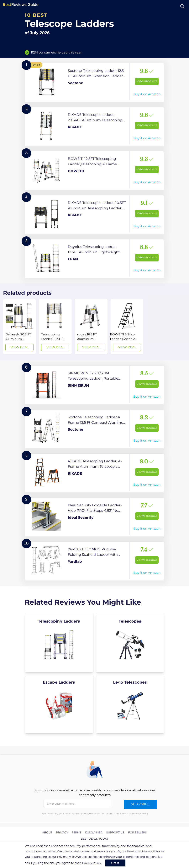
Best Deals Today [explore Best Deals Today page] (94, 839)
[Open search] (182, 6)
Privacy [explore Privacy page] (62, 832)
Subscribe (140, 804)
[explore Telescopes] (130, 643)
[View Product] (94, 83)
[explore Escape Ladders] (59, 704)
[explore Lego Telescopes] (130, 704)
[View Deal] (19, 327)
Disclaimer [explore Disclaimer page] (94, 832)
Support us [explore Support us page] (115, 832)
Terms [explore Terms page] (77, 832)
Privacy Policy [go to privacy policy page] (67, 857)
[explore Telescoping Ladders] (59, 643)
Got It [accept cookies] (115, 863)
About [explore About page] (47, 832)
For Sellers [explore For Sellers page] (137, 832)
